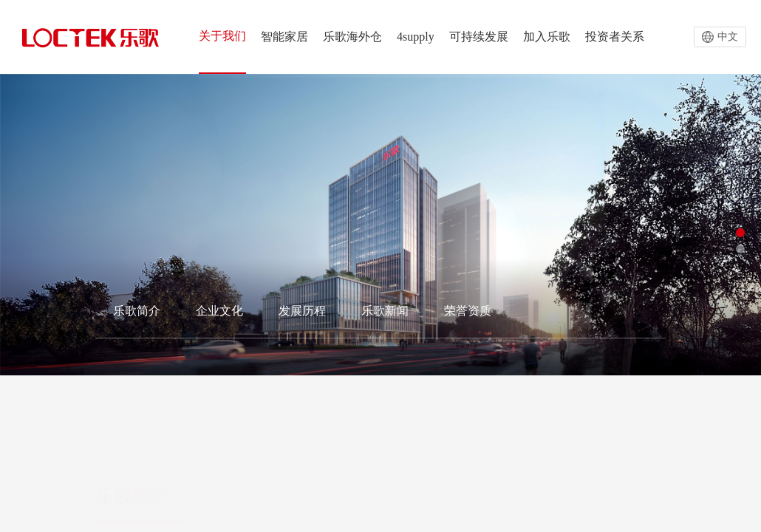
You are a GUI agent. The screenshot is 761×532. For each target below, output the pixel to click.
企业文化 (219, 311)
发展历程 (302, 311)
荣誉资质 (468, 311)
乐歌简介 (137, 311)
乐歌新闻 (385, 311)
